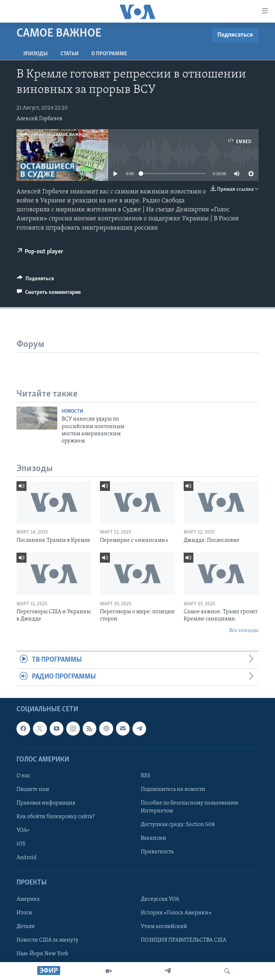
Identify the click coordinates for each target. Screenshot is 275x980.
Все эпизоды (244, 631)
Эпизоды (35, 54)
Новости (73, 411)
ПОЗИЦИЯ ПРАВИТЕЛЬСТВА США (184, 940)
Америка (28, 899)
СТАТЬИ (69, 54)
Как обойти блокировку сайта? (56, 817)
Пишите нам (33, 789)
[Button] (35, 280)
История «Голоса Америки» (176, 913)
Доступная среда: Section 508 (178, 825)
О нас (23, 776)
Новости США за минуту (47, 940)
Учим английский (164, 926)
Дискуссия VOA (160, 899)
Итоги (24, 913)
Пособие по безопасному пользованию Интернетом (190, 807)
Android (26, 858)
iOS (21, 844)
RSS (146, 776)
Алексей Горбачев (39, 119)
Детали (26, 926)
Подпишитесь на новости (173, 789)
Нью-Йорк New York (42, 954)
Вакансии (153, 838)
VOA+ (23, 830)
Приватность (157, 852)
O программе (109, 54)
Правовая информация (46, 803)
